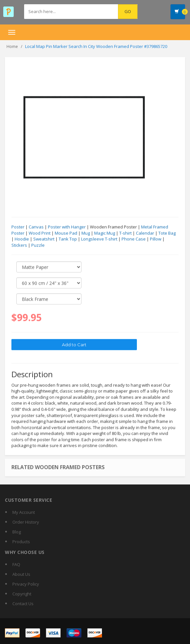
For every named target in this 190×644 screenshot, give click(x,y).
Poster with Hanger (67, 227)
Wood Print (40, 233)
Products (21, 542)
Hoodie (22, 239)
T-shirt (125, 233)
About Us (21, 574)
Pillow (156, 239)
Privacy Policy (26, 584)
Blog (17, 532)
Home (12, 46)
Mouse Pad (66, 233)
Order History (26, 522)
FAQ (16, 564)
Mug (86, 233)
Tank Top (68, 239)
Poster (18, 227)
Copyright (22, 594)
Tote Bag (167, 233)
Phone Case (134, 239)
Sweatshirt (44, 239)
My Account (24, 512)
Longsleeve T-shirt (99, 239)
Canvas (36, 227)
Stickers (19, 245)
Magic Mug (105, 233)
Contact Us (23, 604)
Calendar (145, 233)
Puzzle (38, 245)
